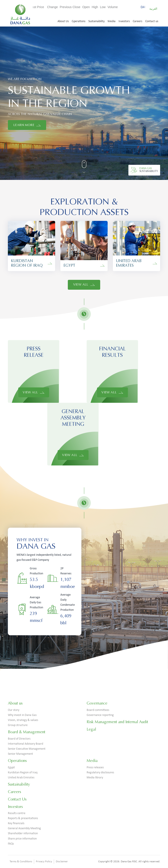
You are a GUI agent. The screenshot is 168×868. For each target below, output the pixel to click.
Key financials (16, 823)
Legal (91, 729)
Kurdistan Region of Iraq (23, 773)
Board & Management (27, 732)
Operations (79, 21)
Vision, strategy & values (23, 720)
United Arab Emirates (21, 778)
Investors (124, 21)
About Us (63, 21)
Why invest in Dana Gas (22, 715)
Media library (95, 778)
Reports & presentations (23, 818)
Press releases (95, 768)
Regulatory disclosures (100, 773)
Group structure (18, 725)
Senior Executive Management (27, 749)
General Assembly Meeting (24, 828)
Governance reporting (100, 715)
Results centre (17, 813)
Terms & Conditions (21, 862)
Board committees (98, 710)
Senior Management (20, 754)
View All (84, 285)
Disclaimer (62, 862)
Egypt (11, 768)
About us (15, 703)
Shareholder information (23, 833)
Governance (97, 703)
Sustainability (96, 21)
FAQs (11, 844)
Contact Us (17, 799)
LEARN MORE (27, 125)
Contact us (152, 21)
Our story (14, 710)
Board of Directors (19, 739)
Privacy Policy (44, 862)
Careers (137, 21)
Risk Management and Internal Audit (117, 722)
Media (112, 21)
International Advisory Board (25, 744)
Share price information (22, 839)
